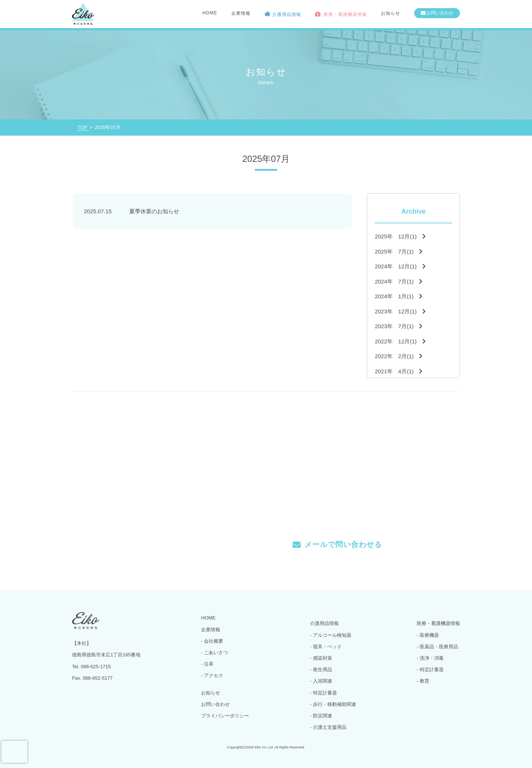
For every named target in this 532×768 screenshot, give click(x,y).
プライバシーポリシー (225, 716)
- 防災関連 (321, 716)
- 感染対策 (321, 658)
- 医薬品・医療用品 (437, 647)
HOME (210, 13)
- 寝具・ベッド (326, 647)
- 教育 (423, 681)
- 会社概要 (212, 641)
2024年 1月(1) (398, 296)
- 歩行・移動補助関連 (333, 704)
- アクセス (212, 675)
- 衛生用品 (321, 670)
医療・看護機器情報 (438, 623)
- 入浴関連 (321, 681)
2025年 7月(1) (398, 252)
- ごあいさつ (214, 653)
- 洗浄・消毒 (430, 658)
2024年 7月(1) (398, 281)
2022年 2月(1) (398, 356)
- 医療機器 (428, 635)
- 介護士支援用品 (328, 727)
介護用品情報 (324, 623)
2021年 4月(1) (398, 371)
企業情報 (211, 630)
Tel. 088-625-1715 (203, 539)
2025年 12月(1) (400, 236)
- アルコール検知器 (331, 635)
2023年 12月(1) (400, 311)
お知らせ (391, 13)
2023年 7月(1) (398, 326)
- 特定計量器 (323, 693)
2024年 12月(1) (400, 266)
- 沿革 (207, 664)
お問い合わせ (215, 704)
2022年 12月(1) (400, 341)
